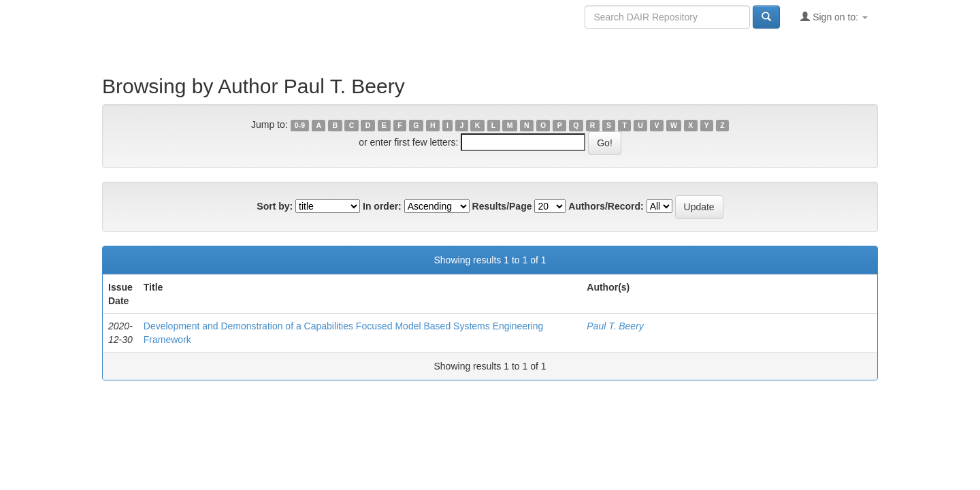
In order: (382, 206)
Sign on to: (834, 17)
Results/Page (502, 206)
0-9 (300, 125)
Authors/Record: (606, 206)
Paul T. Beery (615, 326)
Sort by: (275, 206)
